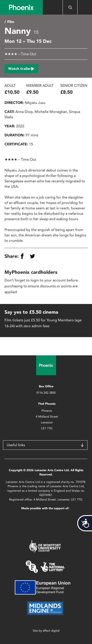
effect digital (51, 631)
